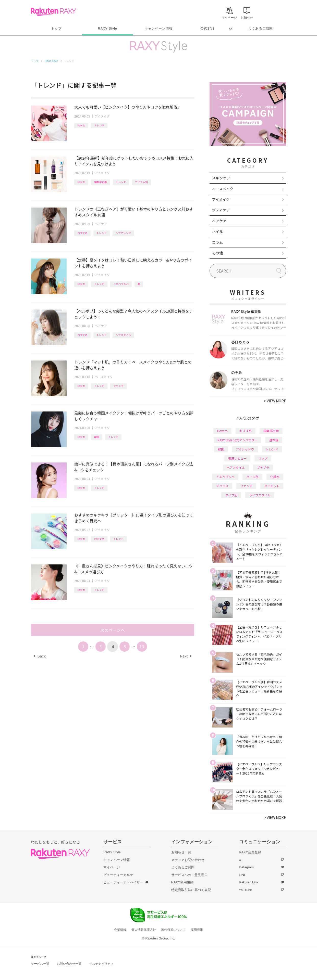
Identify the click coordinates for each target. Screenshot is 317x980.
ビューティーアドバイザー (123, 882)
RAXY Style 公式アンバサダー (237, 440)
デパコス (222, 486)
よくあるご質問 (261, 28)
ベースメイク (104, 377)
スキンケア (221, 178)
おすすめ (82, 233)
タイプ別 (231, 495)
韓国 (97, 437)
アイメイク (102, 116)
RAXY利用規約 (182, 882)
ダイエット (272, 486)
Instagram (246, 867)
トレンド (99, 125)
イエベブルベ (121, 284)
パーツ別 (252, 477)
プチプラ (263, 467)
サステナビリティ (101, 964)
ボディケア (221, 210)
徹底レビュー (237, 458)
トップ (56, 28)
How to (81, 125)
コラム (217, 242)
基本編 (274, 440)
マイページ (112, 867)
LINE (243, 875)
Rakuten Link (249, 882)
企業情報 (120, 930)
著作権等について (173, 930)
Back (40, 656)
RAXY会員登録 (250, 852)
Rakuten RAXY (53, 12)
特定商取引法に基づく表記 (191, 890)
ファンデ (118, 386)
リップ (263, 458)
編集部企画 (101, 182)
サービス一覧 (40, 964)
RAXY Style (107, 28)
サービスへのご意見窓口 (190, 875)
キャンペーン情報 (159, 28)
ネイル (217, 231)
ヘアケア (101, 224)
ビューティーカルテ (118, 875)
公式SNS (208, 28)
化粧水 (275, 477)
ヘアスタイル (123, 335)
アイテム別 (141, 182)
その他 (217, 253)
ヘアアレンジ (123, 233)
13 (142, 647)
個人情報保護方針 (144, 930)
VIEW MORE (275, 401)
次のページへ (113, 630)
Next (186, 656)
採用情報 (197, 930)
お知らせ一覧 (181, 852)
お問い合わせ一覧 (69, 964)
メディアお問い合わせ (188, 860)
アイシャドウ (245, 449)
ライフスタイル (260, 495)
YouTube (245, 890)
